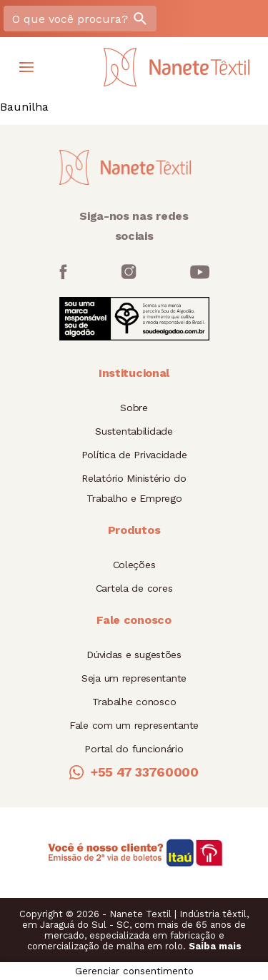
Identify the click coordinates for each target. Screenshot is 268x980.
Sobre (134, 408)
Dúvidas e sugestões (134, 655)
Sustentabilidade (134, 431)
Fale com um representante (134, 725)
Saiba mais (215, 946)
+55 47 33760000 (134, 772)
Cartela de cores (134, 588)
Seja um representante (134, 678)
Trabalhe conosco (134, 702)
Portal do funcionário (134, 749)
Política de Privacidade (134, 455)
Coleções (134, 565)
